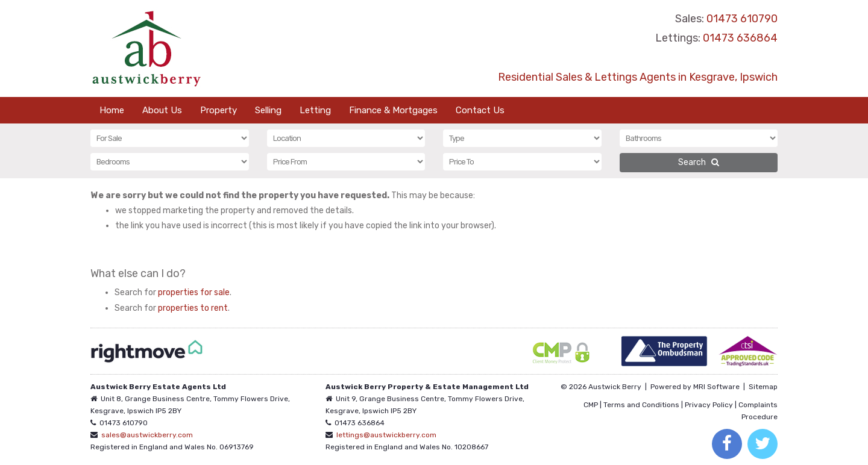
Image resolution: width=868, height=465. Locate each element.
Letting (315, 110)
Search (699, 162)
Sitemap (763, 387)
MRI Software (716, 387)
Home (112, 110)
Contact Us (480, 110)
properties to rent (193, 308)
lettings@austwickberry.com (386, 435)
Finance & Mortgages (393, 110)
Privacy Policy (709, 405)
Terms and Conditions (641, 405)
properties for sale (194, 292)
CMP (591, 405)
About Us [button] (162, 110)
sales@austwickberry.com (147, 435)
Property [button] (219, 110)
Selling (268, 110)
